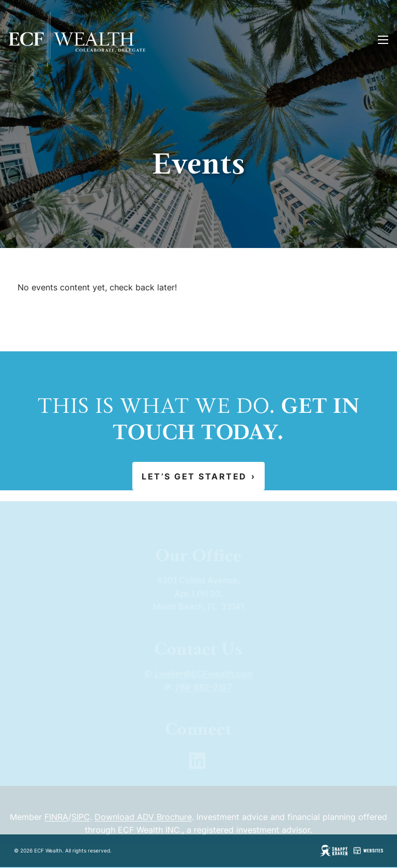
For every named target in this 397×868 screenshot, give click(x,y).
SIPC (81, 826)
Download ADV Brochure (143, 826)
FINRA (56, 826)
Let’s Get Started (198, 476)
